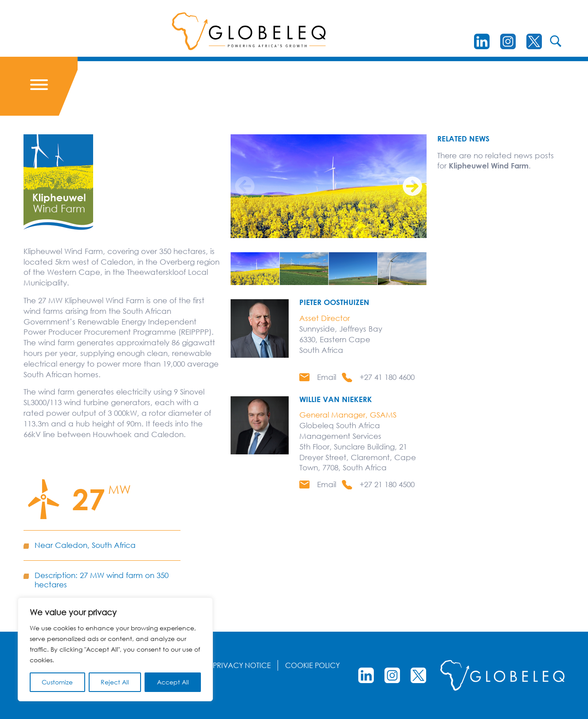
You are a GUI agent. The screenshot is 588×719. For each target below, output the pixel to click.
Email (327, 377)
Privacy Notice (242, 665)
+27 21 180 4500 (387, 484)
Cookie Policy (312, 665)
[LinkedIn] (482, 41)
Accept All (173, 682)
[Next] (412, 186)
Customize (57, 682)
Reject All (115, 682)
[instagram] (508, 41)
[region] (115, 649)
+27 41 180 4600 (387, 377)
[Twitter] (534, 41)
